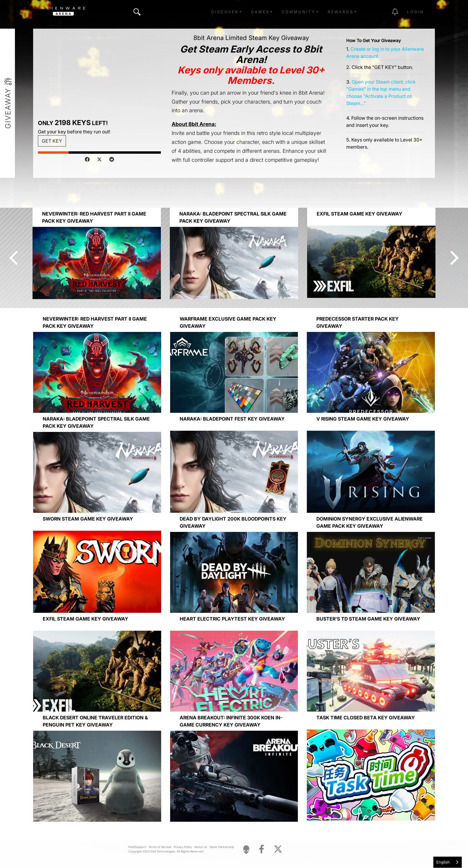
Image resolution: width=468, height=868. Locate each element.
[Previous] (15, 258)
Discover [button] (225, 12)
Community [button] (299, 12)
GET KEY (52, 141)
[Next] (453, 258)
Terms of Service (160, 847)
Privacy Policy (183, 847)
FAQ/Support (137, 847)
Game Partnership (222, 847)
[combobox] (448, 862)
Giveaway (8, 108)
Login (416, 12)
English (443, 862)
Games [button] (260, 12)
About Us (201, 847)
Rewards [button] (341, 12)
